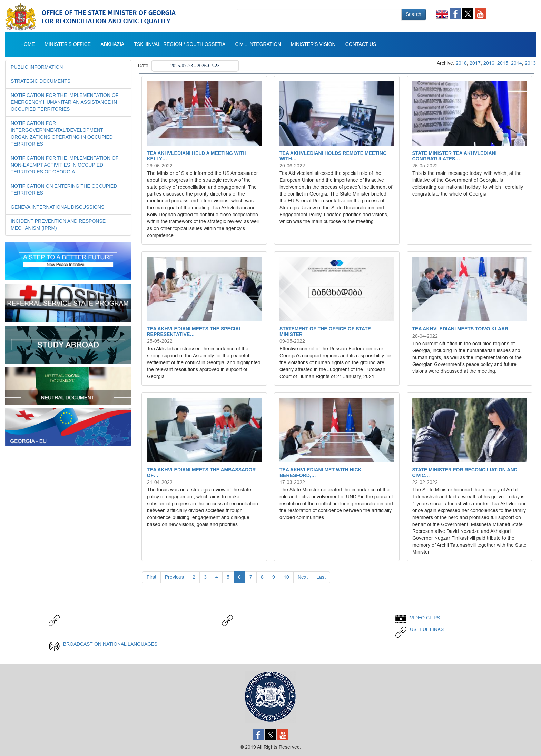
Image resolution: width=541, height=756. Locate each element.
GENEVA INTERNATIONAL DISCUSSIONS (57, 207)
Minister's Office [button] (68, 44)
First (151, 577)
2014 (517, 63)
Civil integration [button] (258, 44)
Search (414, 14)
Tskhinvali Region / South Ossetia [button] (180, 44)
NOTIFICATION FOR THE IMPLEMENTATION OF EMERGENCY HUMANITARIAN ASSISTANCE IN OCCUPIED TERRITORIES (65, 102)
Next (303, 577)
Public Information (37, 67)
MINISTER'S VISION (313, 44)
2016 (489, 63)
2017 (475, 63)
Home (28, 44)
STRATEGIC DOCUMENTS (41, 81)
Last (321, 577)
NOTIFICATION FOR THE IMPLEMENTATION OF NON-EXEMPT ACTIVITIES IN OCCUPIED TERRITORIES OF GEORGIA (65, 165)
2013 (530, 63)
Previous (174, 577)
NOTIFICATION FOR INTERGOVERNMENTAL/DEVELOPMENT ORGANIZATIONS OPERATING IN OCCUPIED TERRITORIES (62, 134)
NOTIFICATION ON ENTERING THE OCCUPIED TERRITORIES (64, 190)
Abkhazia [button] (112, 44)
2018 (461, 63)
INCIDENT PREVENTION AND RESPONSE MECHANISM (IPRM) (58, 225)
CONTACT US (361, 44)
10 (286, 577)
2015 (503, 63)
